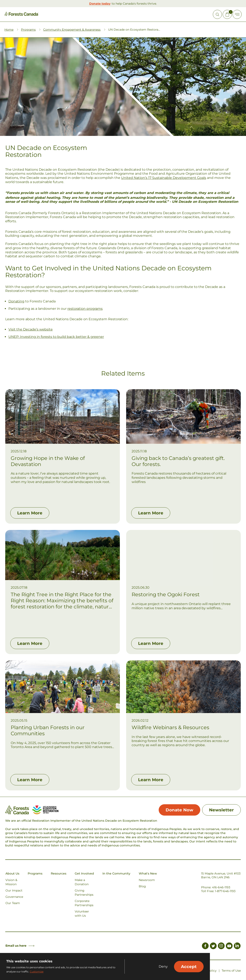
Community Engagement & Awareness (72, 30)
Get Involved (84, 873)
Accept (189, 967)
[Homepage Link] (21, 15)
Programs (28, 30)
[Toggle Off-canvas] (237, 14)
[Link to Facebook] (205, 946)
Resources (59, 873)
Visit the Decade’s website (31, 329)
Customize (37, 972)
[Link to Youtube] (229, 946)
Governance (14, 897)
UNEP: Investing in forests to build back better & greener (56, 337)
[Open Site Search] (217, 14)
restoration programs (85, 309)
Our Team (13, 903)
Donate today (100, 4)
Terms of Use (231, 971)
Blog (142, 886)
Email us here (20, 946)
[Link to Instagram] (221, 946)
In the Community (116, 873)
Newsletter (221, 810)
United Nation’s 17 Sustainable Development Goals (164, 178)
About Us (12, 873)
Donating (16, 301)
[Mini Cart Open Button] (227, 14)
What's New (148, 873)
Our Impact (14, 890)
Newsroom (147, 880)
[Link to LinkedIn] (237, 946)
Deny (163, 967)
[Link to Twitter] (213, 946)
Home (9, 30)
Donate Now (179, 810)
